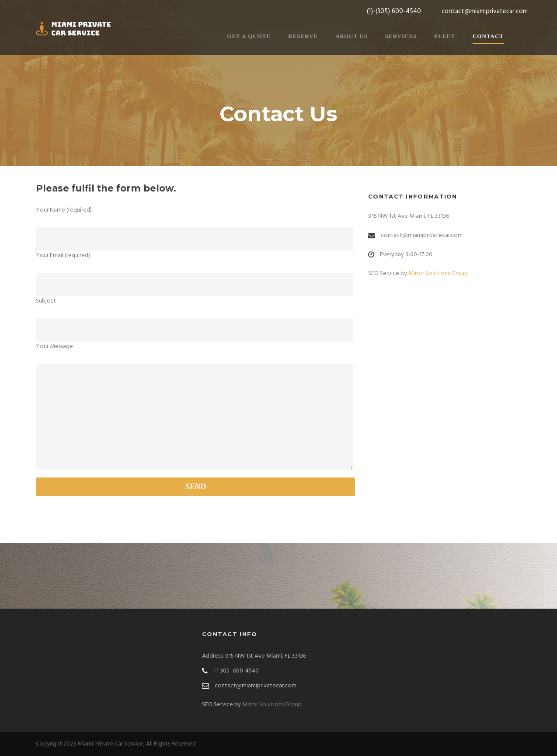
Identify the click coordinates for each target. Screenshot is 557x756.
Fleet (445, 36)
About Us (352, 36)
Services (401, 36)
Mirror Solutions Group (438, 273)
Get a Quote (249, 36)
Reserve (303, 36)
